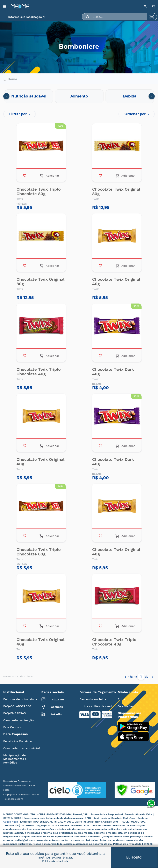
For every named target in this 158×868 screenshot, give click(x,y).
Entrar (122, 699)
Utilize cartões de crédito (97, 706)
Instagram (53, 699)
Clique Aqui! (11, 822)
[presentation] (6, 96)
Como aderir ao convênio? (22, 748)
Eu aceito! (134, 857)
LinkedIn (52, 714)
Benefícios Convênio (18, 741)
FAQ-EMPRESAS (15, 713)
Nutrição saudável (29, 96)
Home (10, 79)
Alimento (79, 96)
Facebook (52, 707)
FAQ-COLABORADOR (17, 706)
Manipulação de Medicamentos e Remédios (15, 759)
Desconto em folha (93, 699)
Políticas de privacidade (20, 699)
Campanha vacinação (18, 720)
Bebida (130, 96)
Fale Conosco (13, 727)
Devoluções (126, 706)
